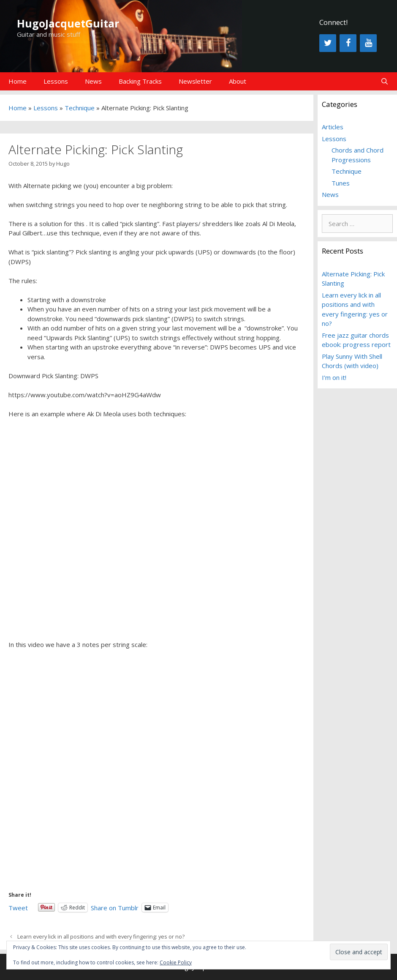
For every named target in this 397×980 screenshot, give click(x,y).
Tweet (18, 907)
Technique (80, 108)
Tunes (341, 183)
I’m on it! (334, 377)
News (93, 81)
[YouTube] (368, 43)
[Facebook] (348, 43)
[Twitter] (328, 43)
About (238, 81)
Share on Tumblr (115, 907)
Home (18, 81)
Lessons (56, 81)
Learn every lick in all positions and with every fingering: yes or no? (101, 936)
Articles (333, 127)
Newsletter (195, 81)
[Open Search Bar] (385, 81)
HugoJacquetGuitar (68, 23)
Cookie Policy (176, 962)
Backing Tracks (140, 81)
